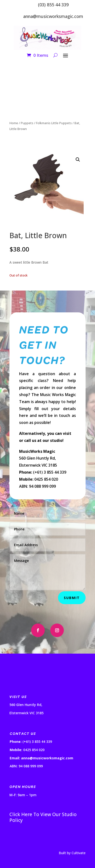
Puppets (27, 123)
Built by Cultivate (72, 853)
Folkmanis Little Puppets (54, 123)
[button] (78, 160)
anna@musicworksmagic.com (53, 16)
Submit (72, 598)
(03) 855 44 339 (53, 5)
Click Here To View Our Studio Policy (43, 817)
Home (14, 123)
